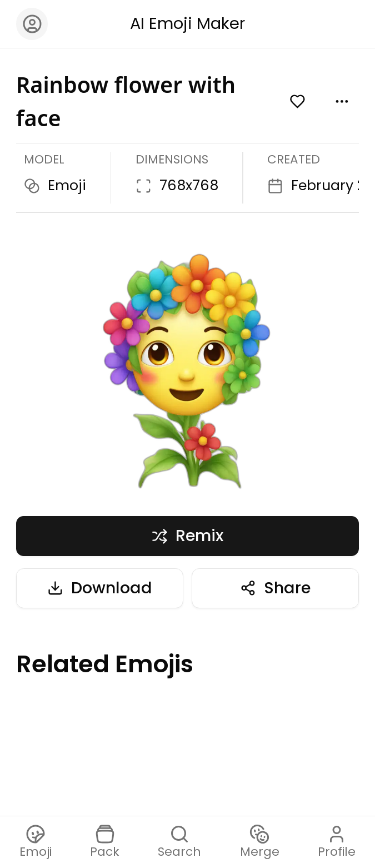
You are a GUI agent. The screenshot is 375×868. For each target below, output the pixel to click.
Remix (187, 535)
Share (275, 588)
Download (100, 588)
